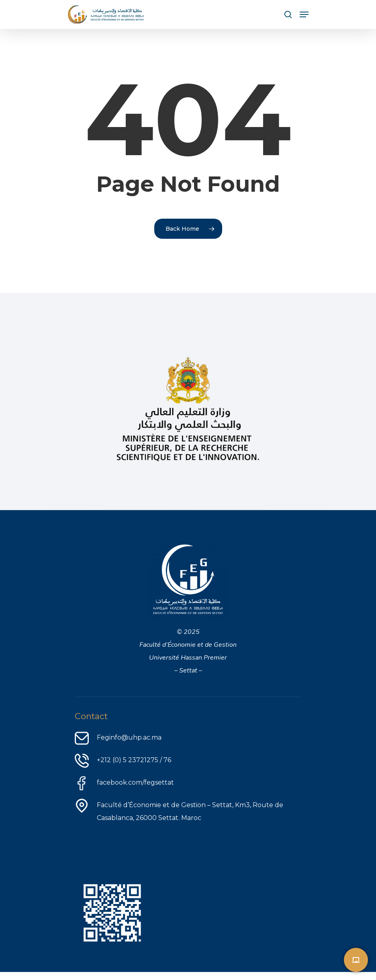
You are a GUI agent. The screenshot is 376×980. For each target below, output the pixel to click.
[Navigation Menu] (304, 14)
